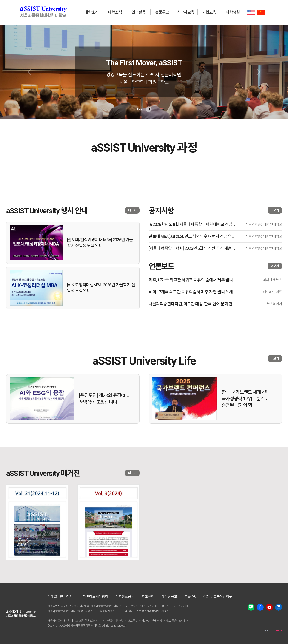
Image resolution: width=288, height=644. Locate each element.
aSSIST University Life (144, 361)
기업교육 (209, 12)
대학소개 (91, 12)
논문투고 (162, 12)
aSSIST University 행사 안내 (47, 211)
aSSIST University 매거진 (43, 473)
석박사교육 (186, 12)
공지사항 (161, 211)
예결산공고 (169, 597)
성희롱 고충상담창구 (218, 597)
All (104, 626)
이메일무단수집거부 (62, 597)
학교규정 (148, 597)
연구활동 (138, 12)
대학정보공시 (125, 597)
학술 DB (190, 597)
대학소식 (115, 12)
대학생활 (233, 12)
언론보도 (161, 266)
